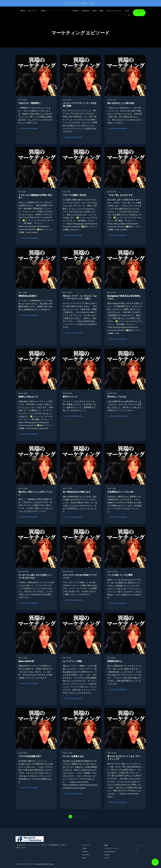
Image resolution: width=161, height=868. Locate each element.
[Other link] (69, 11)
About (43, 11)
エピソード (32, 11)
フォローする (139, 13)
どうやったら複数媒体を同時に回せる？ (35, 196)
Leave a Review (110, 852)
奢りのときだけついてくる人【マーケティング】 (124, 758)
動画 (102, 11)
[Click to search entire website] (129, 15)
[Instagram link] (53, 11)
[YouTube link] (61, 11)
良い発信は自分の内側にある (77, 492)
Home (22, 11)
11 (83, 816)
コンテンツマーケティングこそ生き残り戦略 (80, 104)
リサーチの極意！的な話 (74, 195)
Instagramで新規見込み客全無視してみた (124, 297)
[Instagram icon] (132, 846)
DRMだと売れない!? (28, 397)
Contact (76, 11)
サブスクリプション (114, 11)
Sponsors (86, 11)
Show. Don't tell (26, 661)
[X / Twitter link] (65, 11)
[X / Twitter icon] (128, 850)
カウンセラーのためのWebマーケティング (80, 576)
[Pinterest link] (57, 11)
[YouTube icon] (141, 846)
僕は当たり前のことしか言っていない (35, 493)
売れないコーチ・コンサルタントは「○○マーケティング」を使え (80, 297)
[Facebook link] (49, 11)
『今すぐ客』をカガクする (120, 195)
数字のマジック (70, 397)
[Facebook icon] (128, 846)
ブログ (127, 11)
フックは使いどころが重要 (120, 575)
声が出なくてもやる (117, 397)
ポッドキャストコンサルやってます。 (81, 3)
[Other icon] (132, 850)
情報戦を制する (115, 661)
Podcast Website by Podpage (44, 864)
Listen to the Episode (28, 128)
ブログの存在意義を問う (30, 756)
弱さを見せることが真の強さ (121, 103)
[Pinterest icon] (136, 846)
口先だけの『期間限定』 (30, 103)
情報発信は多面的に (28, 296)
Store (94, 11)
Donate (107, 855)
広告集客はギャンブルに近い (121, 492)
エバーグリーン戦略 (72, 661)
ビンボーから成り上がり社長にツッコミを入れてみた (35, 576)
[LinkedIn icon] (137, 850)
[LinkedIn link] (125, 15)
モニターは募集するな (73, 756)
